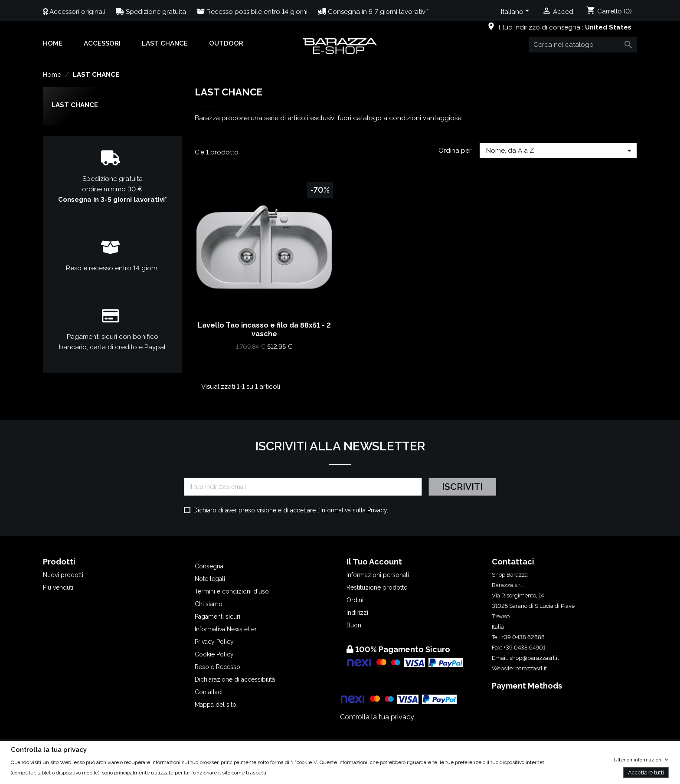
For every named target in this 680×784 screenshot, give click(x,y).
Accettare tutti (646, 772)
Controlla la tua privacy (377, 717)
